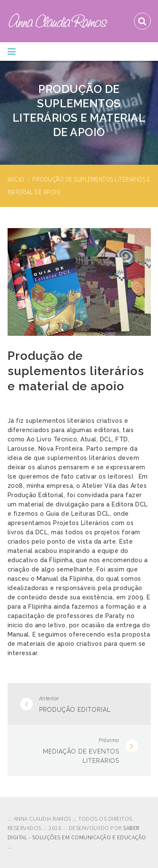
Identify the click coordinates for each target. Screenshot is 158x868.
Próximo (109, 740)
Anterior (49, 698)
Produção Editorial (75, 710)
